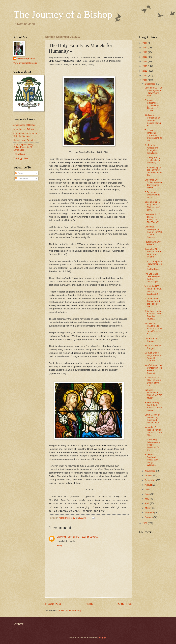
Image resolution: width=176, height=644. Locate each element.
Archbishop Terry (26, 59)
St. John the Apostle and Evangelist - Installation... (152, 149)
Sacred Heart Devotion (24, 140)
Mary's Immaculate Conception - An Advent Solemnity (154, 369)
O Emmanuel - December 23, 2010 (153, 195)
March (148, 508)
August (149, 485)
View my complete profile (25, 63)
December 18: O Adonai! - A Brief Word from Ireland (153, 253)
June (148, 494)
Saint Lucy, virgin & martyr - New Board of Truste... (153, 315)
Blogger (103, 637)
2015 (145, 57)
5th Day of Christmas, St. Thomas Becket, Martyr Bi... (153, 120)
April (147, 503)
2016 (145, 52)
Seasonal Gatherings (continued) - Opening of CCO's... (152, 105)
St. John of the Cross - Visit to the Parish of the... (153, 302)
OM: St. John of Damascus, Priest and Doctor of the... (153, 419)
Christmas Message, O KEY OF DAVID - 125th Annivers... (153, 232)
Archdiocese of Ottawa (24, 129)
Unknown (62, 537)
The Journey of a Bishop (63, 14)
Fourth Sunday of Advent (153, 243)
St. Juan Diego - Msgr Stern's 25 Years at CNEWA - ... (153, 357)
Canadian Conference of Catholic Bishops (25, 135)
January (149, 517)
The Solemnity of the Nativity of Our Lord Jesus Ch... (153, 171)
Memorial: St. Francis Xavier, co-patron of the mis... (153, 431)
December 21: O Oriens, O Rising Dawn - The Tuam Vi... (153, 218)
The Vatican (19, 154)
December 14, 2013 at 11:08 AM (83, 537)
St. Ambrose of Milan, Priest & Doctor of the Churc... (153, 381)
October (149, 475)
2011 (145, 75)
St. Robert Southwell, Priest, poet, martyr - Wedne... (152, 460)
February (150, 513)
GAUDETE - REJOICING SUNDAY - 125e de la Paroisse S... (154, 329)
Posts (19, 173)
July (147, 489)
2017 (145, 48)
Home (90, 604)
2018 (145, 43)
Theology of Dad (21, 158)
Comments (22, 178)
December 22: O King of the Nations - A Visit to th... (153, 206)
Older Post (125, 604)
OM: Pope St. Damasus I (151, 340)
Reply (60, 546)
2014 (145, 61)
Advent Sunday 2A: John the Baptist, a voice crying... (153, 406)
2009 (145, 523)
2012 (145, 71)
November (150, 471)
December (150, 84)
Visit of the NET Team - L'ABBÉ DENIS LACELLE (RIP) (153, 290)
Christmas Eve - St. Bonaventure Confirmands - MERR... (153, 184)
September (151, 480)
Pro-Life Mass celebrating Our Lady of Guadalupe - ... (153, 278)
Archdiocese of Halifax (24, 125)
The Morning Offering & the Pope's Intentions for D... (152, 445)
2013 (145, 66)
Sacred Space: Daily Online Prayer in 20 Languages (23, 147)
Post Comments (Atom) (70, 610)
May (147, 499)
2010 (145, 80)
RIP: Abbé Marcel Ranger (153, 347)
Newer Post (53, 604)
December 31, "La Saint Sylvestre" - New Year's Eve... (153, 92)
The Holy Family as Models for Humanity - (152, 160)
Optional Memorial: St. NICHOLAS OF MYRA (153, 394)
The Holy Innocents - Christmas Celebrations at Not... (153, 135)
